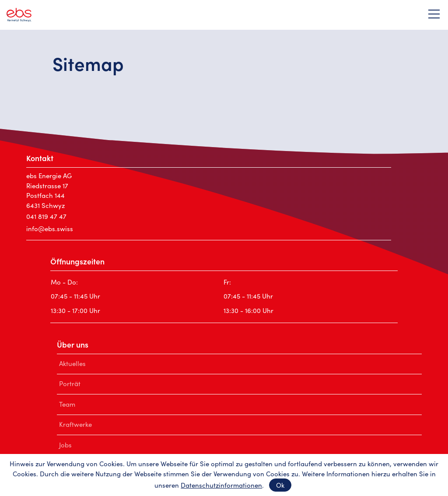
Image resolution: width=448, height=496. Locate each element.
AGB (227, 478)
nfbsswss (50, 228)
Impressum (130, 478)
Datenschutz (184, 478)
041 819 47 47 (46, 216)
